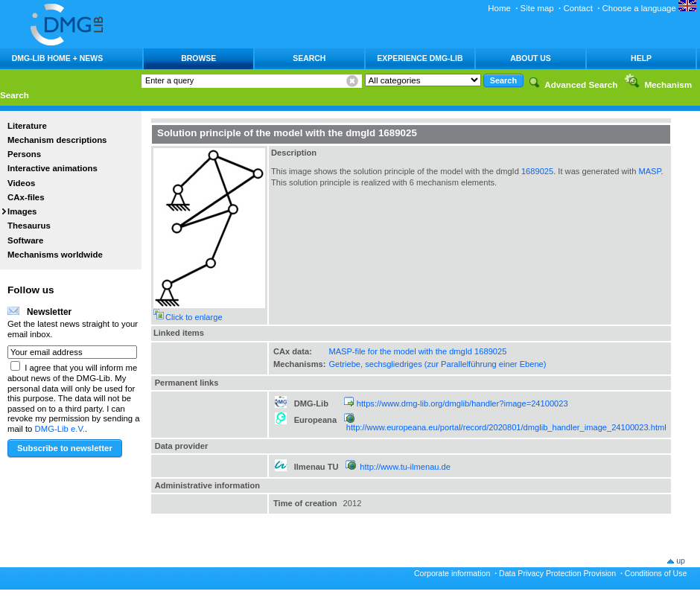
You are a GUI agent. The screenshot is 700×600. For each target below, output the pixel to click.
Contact (577, 8)
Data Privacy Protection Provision (557, 573)
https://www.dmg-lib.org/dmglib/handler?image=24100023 (462, 403)
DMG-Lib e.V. (60, 429)
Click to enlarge (194, 317)
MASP (649, 171)
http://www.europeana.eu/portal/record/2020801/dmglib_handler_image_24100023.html (506, 427)
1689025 (537, 171)
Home (499, 8)
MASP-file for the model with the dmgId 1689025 (417, 351)
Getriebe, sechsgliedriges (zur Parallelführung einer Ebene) (437, 364)
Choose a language (649, 8)
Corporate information (452, 573)
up (681, 561)
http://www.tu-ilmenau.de (405, 467)
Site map (537, 8)
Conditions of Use (656, 573)
